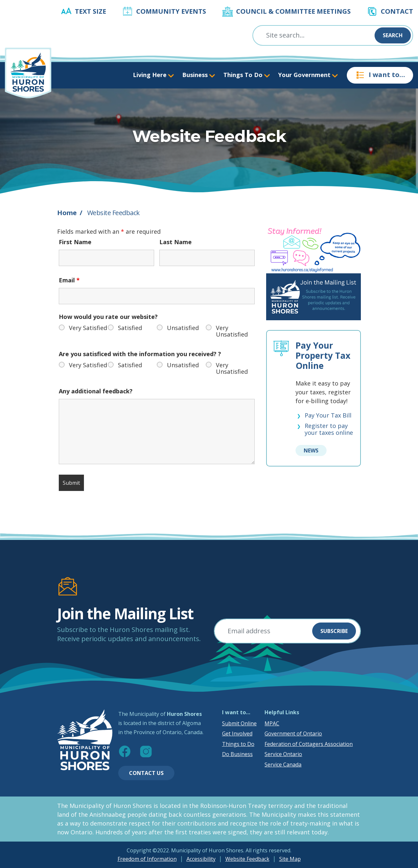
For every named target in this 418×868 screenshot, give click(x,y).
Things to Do (238, 744)
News (311, 450)
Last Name (176, 242)
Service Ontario (283, 754)
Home (67, 213)
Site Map (290, 859)
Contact (397, 11)
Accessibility (201, 859)
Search (393, 35)
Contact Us (146, 773)
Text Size (90, 11)
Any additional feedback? (96, 391)
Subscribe (334, 631)
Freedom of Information (147, 859)
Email (69, 280)
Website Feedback (247, 859)
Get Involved (237, 734)
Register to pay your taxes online (329, 429)
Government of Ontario (293, 734)
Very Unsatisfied (232, 331)
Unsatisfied (183, 328)
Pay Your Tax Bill (328, 416)
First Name (75, 242)
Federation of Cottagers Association (309, 744)
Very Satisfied (88, 328)
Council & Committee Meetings (293, 11)
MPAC (272, 723)
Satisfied (130, 328)
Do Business (237, 754)
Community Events (171, 11)
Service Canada (283, 765)
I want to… (380, 75)
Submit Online (239, 723)
